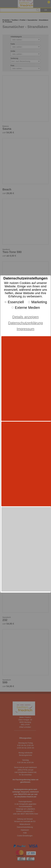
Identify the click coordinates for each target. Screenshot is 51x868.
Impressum (26, 329)
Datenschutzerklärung (26, 323)
